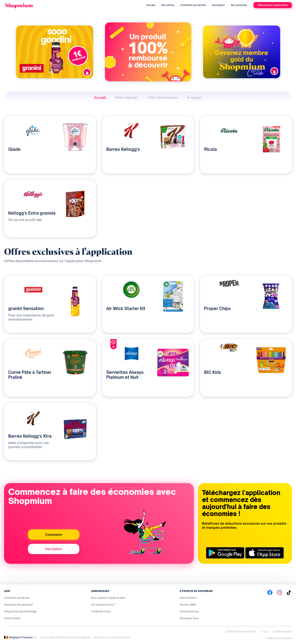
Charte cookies (283, 632)
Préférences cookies (279, 638)
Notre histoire (188, 598)
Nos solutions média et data (108, 598)
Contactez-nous (101, 611)
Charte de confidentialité (240, 632)
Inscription (218, 5)
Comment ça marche (193, 5)
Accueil (151, 5)
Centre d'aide (12, 618)
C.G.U (264, 632)
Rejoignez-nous (189, 618)
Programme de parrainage (20, 611)
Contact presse (189, 611)
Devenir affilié (188, 605)
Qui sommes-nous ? (103, 605)
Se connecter (239, 5)
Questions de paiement (18, 605)
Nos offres (168, 5)
